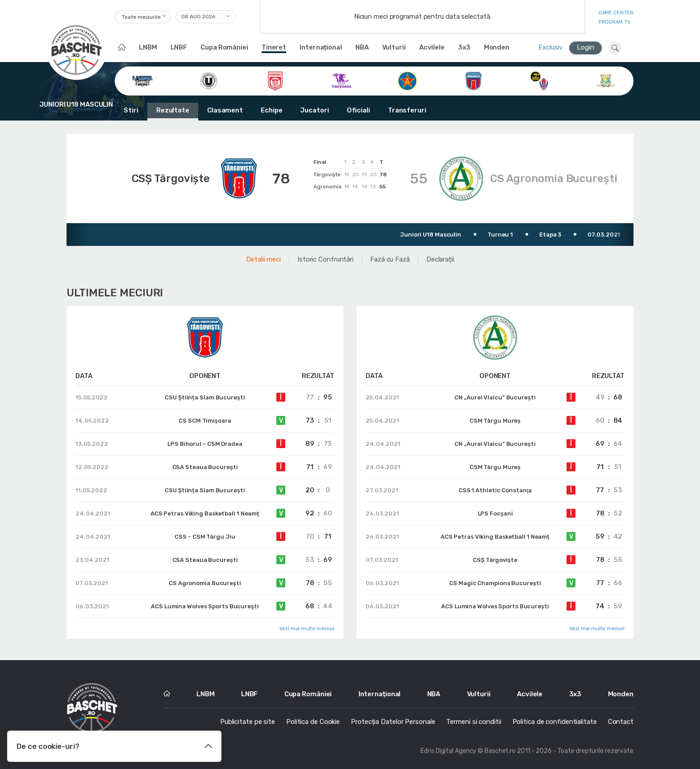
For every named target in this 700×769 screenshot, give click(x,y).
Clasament (225, 110)
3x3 (464, 47)
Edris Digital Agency (448, 751)
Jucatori (314, 110)
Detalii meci (263, 259)
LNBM (148, 47)
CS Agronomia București (554, 179)
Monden (497, 47)
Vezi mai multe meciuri (307, 629)
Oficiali (358, 110)
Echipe (271, 110)
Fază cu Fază (390, 259)
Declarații (440, 259)
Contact (621, 722)
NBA (362, 47)
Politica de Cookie (313, 722)
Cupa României (224, 47)
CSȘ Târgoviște (171, 179)
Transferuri (407, 110)
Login (585, 47)
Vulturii (394, 47)
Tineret (274, 47)
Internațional (321, 47)
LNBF (179, 47)
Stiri (131, 110)
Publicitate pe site (248, 722)
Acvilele (432, 47)
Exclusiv (550, 47)
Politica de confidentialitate (555, 722)
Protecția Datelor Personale (393, 722)
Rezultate (173, 110)
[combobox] (143, 17)
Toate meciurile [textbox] (141, 17)
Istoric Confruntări (325, 259)
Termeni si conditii (473, 722)
